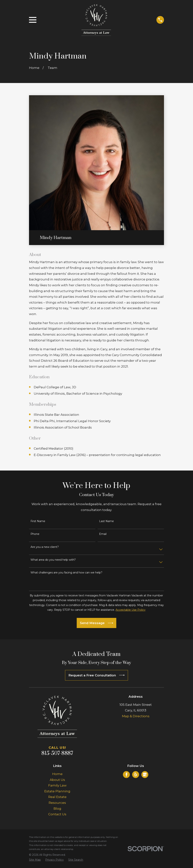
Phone (35, 534)
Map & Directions (136, 716)
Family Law (57, 785)
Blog (57, 809)
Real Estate (57, 797)
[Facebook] (126, 774)
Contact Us (57, 814)
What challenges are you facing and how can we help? (66, 573)
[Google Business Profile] (145, 774)
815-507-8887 (57, 753)
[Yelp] (136, 774)
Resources (57, 803)
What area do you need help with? (53, 560)
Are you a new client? (45, 547)
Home (57, 774)
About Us (57, 780)
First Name (38, 521)
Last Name (106, 521)
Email (103, 534)
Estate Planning (57, 791)
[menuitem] (35, 860)
